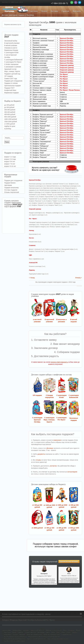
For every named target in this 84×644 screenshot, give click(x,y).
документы (41, 454)
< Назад (32, 278)
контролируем (72, 472)
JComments (79, 286)
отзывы (38, 460)
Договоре (50, 448)
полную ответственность (59, 362)
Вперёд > (79, 278)
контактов (53, 466)
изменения (57, 440)
